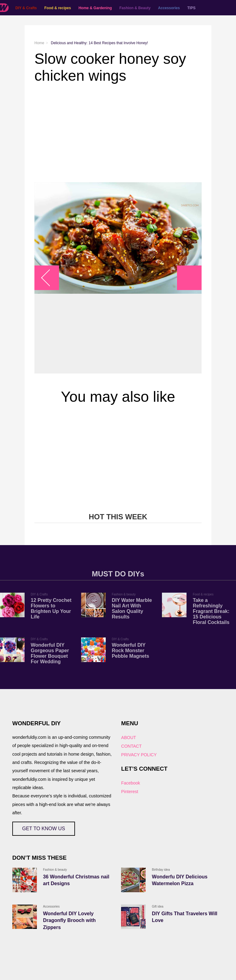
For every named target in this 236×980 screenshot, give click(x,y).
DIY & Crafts (26, 8)
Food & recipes (58, 8)
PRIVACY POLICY (139, 755)
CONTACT (131, 746)
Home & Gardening (95, 8)
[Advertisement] (118, 133)
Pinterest (130, 792)
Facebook (130, 783)
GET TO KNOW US (44, 829)
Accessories (169, 8)
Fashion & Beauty (135, 8)
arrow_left (50, 278)
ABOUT (128, 738)
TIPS (192, 8)
